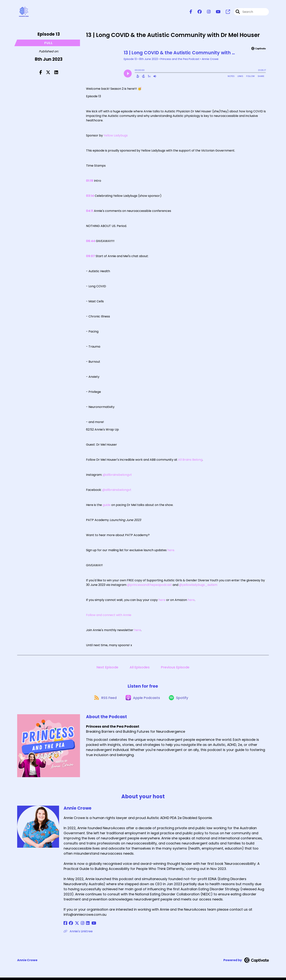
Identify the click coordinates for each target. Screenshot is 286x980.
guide (107, 506)
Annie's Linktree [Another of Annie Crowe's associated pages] (78, 934)
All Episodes (140, 668)
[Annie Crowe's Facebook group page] (70, 926)
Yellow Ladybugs (116, 136)
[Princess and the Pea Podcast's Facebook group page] (197, 12)
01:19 (90, 181)
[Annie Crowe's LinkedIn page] (84, 926)
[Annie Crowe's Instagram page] (80, 926)
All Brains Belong (190, 460)
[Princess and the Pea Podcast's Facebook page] (191, 12)
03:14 (90, 197)
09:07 (90, 257)
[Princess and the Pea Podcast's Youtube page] (216, 12)
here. (171, 551)
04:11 (90, 212)
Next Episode (107, 668)
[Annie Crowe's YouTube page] (89, 926)
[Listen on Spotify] (180, 700)
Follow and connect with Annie (109, 616)
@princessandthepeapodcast (150, 586)
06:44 (91, 242)
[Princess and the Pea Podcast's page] (226, 12)
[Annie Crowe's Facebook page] (65, 926)
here (162, 601)
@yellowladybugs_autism (198, 586)
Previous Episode (175, 668)
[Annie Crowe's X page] (75, 926)
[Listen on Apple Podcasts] (143, 700)
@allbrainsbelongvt (117, 475)
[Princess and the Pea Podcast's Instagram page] (206, 12)
